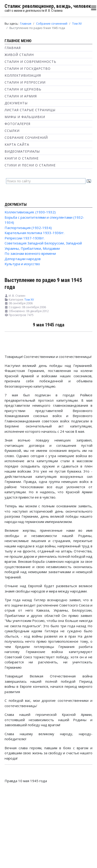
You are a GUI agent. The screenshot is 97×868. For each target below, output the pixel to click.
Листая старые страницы (30, 110)
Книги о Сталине (22, 158)
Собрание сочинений (26, 138)
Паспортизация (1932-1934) (28, 228)
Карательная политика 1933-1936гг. (34, 233)
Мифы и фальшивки (25, 117)
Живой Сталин (19, 55)
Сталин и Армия (21, 96)
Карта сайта (17, 144)
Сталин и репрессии (25, 82)
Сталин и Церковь (23, 89)
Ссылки (12, 131)
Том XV (29, 300)
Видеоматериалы (22, 151)
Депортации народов (23, 259)
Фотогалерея (17, 124)
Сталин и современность (30, 62)
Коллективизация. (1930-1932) (30, 212)
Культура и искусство (22, 264)
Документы (16, 103)
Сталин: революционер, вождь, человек (48, 6)
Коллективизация (23, 75)
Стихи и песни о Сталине (30, 165)
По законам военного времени (30, 253)
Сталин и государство (28, 68)
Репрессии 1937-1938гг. (25, 238)
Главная (13, 48)
